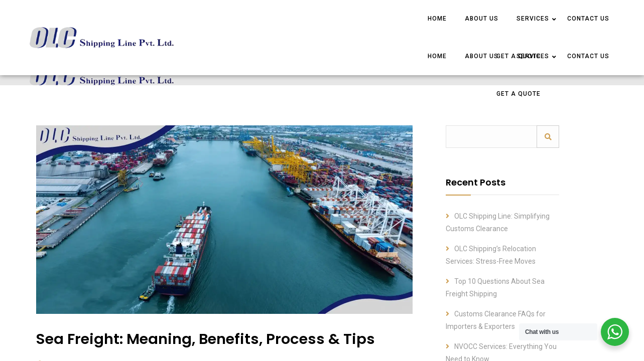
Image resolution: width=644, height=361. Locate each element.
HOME (437, 19)
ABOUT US (482, 19)
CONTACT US (588, 19)
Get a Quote (519, 94)
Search (548, 137)
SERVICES (533, 19)
